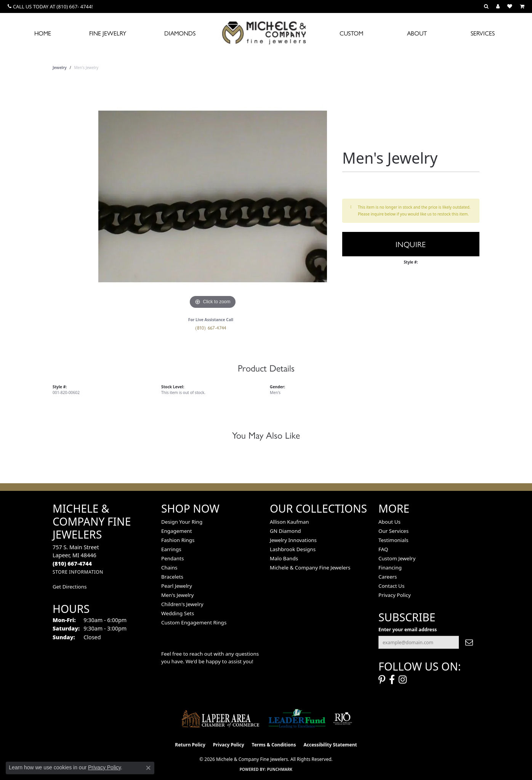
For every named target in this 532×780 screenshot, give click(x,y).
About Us (389, 522)
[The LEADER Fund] (297, 719)
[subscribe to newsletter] (469, 642)
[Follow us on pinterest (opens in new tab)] (382, 680)
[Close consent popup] (148, 768)
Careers (388, 577)
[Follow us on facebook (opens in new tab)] (392, 680)
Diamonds (180, 33)
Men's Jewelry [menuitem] (177, 595)
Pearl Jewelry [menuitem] (177, 586)
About (417, 33)
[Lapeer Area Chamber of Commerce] (221, 719)
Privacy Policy (395, 595)
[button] (486, 6)
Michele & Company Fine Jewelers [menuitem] (310, 568)
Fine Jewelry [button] (108, 33)
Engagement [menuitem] (177, 531)
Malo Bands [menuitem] (284, 558)
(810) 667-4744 (211, 327)
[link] (50, 6)
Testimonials (393, 540)
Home (43, 33)
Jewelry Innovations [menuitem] (293, 540)
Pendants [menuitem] (172, 558)
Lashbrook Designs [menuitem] (293, 549)
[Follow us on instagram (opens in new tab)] (403, 680)
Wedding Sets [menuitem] (178, 613)
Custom (351, 33)
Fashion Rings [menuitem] (178, 540)
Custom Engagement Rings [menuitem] (194, 622)
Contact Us (391, 586)
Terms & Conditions (274, 745)
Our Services (393, 531)
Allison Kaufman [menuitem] (289, 522)
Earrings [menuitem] (171, 549)
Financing (390, 568)
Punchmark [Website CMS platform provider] (280, 769)
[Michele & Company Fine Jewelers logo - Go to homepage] (266, 32)
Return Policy (190, 745)
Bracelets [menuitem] (172, 577)
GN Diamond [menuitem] (285, 531)
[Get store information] (78, 572)
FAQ (383, 549)
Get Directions (70, 587)
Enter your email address (408, 630)
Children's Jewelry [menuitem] (182, 604)
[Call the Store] (72, 564)
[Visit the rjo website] (343, 719)
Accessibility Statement (330, 745)
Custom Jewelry (397, 558)
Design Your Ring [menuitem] (182, 522)
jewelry (60, 68)
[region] (213, 196)
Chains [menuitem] (169, 568)
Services (483, 33)
